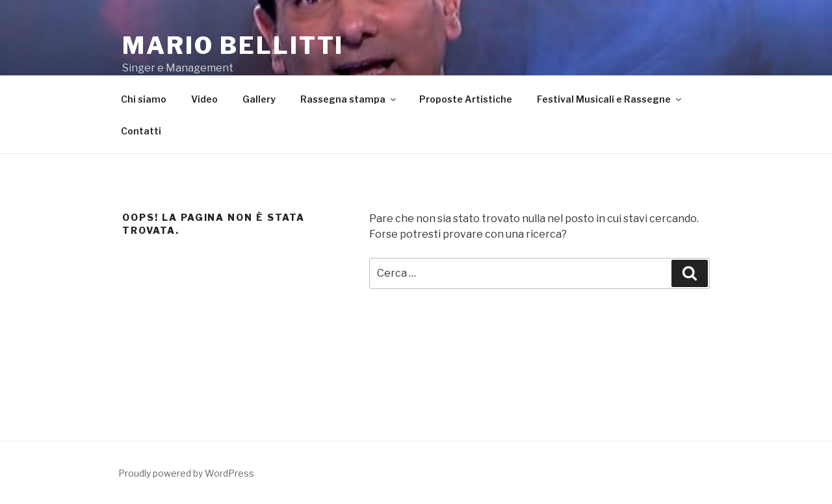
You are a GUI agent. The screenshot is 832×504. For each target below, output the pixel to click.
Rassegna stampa (349, 99)
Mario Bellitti (233, 45)
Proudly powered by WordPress (186, 473)
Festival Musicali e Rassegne (610, 99)
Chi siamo (144, 99)
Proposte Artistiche (466, 99)
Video (204, 99)
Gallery (259, 99)
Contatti (141, 131)
